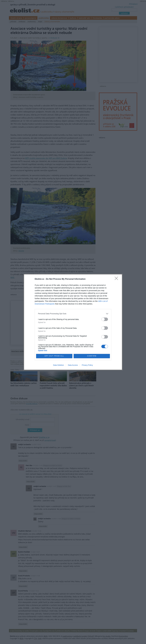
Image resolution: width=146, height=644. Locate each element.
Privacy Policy (87, 365)
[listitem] (73, 314)
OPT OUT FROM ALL (54, 356)
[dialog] (73, 322)
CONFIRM (92, 356)
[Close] (117, 279)
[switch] (105, 319)
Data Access (73, 365)
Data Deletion (59, 365)
